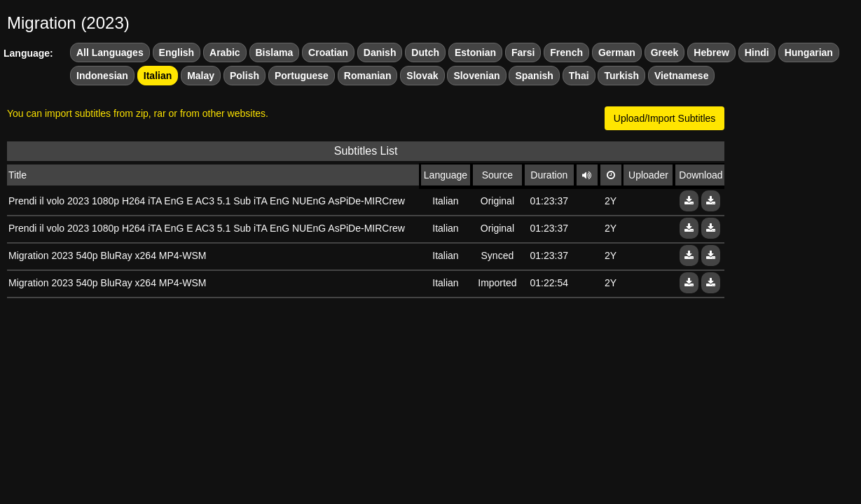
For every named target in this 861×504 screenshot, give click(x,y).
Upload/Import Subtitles (665, 118)
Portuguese (302, 76)
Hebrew (711, 52)
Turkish (621, 76)
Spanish (534, 76)
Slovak (422, 76)
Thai (579, 76)
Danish (380, 52)
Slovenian (476, 76)
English (177, 52)
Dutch (425, 52)
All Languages (110, 52)
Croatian (328, 52)
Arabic (225, 52)
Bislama (275, 52)
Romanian (368, 76)
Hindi (757, 52)
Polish (244, 76)
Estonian (475, 52)
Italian (158, 76)
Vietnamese (682, 76)
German (617, 52)
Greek (665, 52)
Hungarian (809, 52)
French (566, 52)
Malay (201, 76)
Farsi (523, 52)
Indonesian (102, 76)
